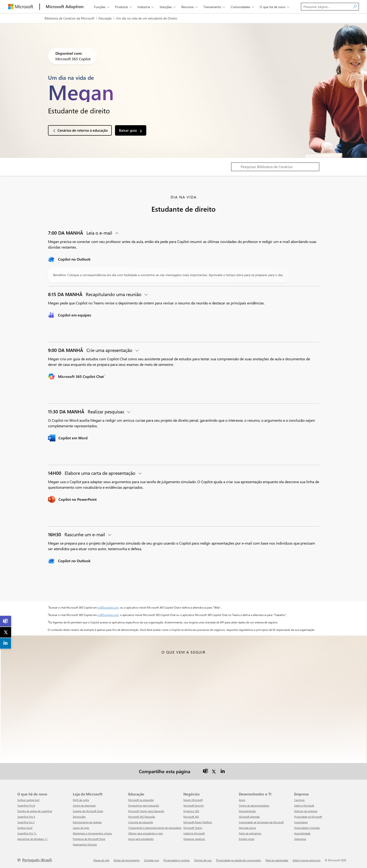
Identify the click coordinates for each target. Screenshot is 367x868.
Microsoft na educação (141, 800)
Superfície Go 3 (26, 822)
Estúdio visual (247, 839)
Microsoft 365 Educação (142, 816)
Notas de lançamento (127, 860)
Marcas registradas (277, 860)
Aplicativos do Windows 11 (32, 839)
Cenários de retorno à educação (83, 130)
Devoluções (79, 816)
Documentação (247, 811)
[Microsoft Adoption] (65, 7)
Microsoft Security (194, 805)
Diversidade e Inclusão (307, 828)
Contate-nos (152, 860)
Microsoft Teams (193, 828)
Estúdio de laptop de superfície (35, 811)
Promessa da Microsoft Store (89, 839)
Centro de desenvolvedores (254, 805)
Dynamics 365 (191, 811)
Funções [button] (102, 7)
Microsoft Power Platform (198, 822)
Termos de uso (203, 860)
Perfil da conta (81, 800)
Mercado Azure (247, 828)
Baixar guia (128, 130)
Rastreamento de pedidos (87, 822)
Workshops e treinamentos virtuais (92, 833)
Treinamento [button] (215, 7)
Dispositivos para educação (144, 805)
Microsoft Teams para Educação (146, 811)
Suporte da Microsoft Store (88, 811)
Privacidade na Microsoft (308, 816)
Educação (105, 18)
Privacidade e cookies (177, 860)
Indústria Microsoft (194, 833)
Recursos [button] (190, 7)
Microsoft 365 (191, 816)
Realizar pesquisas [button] (87, 411)
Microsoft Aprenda (249, 816)
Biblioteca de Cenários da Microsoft (69, 18)
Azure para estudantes (141, 839)
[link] (6, 621)
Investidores (301, 822)
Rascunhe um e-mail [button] (77, 534)
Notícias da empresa (306, 811)
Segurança (300, 839)
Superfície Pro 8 (26, 805)
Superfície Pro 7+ (27, 833)
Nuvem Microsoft (193, 800)
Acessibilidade (302, 833)
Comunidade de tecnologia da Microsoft (261, 822)
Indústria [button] (146, 7)
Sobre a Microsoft (304, 805)
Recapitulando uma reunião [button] (95, 294)
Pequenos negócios (194, 839)
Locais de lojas (81, 828)
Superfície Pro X (26, 816)
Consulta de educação (141, 822)
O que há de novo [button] (275, 7)
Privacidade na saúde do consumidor (239, 860)
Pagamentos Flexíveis (85, 844)
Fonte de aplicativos (250, 833)
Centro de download (84, 805)
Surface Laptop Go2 (28, 800)
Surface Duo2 (25, 828)
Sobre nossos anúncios (306, 860)
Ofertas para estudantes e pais (146, 833)
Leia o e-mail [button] (81, 233)
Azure (242, 800)
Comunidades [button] (243, 7)
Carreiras (299, 800)
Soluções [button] (168, 7)
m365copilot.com (108, 607)
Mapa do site (101, 860)
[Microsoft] (21, 7)
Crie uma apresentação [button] (91, 350)
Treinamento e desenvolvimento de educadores (155, 828)
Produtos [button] (124, 7)
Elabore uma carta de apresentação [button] (92, 473)
